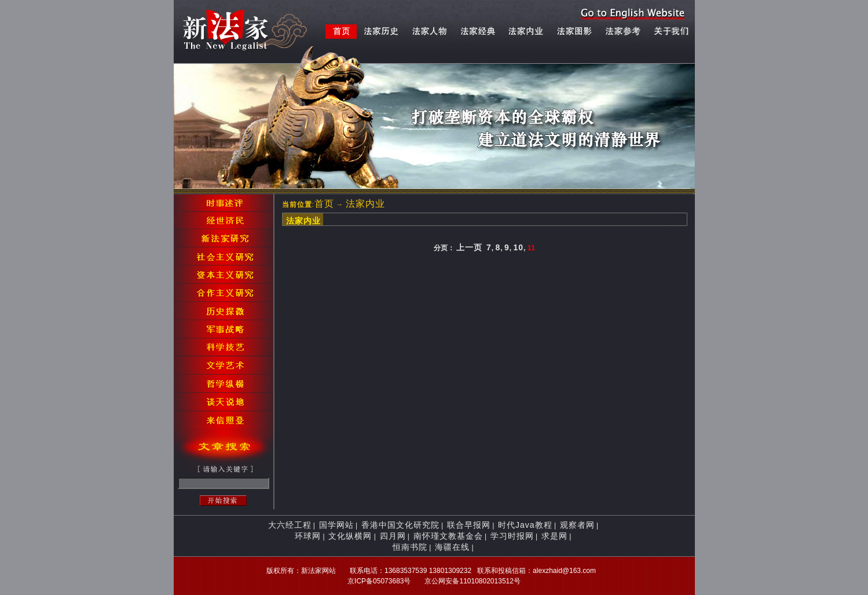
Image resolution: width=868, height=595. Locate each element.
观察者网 (577, 525)
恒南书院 (410, 547)
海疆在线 (452, 547)
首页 (324, 204)
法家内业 (365, 204)
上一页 (469, 247)
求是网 (554, 536)
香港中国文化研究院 (400, 525)
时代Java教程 (525, 525)
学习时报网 (512, 536)
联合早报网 (469, 525)
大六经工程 (290, 525)
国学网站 (336, 525)
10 (518, 247)
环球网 (308, 536)
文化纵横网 (350, 536)
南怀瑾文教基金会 (448, 536)
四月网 (393, 536)
